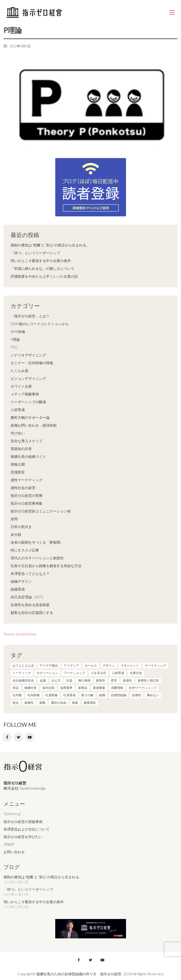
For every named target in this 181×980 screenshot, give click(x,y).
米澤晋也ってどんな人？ (30, 573)
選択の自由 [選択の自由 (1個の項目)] (59, 703)
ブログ (9, 844)
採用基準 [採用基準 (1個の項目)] (66, 688)
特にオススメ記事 (25, 550)
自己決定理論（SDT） (28, 597)
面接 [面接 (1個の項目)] (75, 703)
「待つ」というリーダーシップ (35, 253)
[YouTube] (30, 737)
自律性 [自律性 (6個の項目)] (137, 695)
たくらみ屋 (19, 371)
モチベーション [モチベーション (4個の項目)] (47, 673)
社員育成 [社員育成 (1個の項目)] (69, 695)
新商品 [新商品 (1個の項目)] (83, 688)
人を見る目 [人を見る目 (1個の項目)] (99, 673)
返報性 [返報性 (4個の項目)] (29, 703)
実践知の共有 (21, 449)
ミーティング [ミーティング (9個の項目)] (22, 673)
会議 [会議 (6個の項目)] (43, 680)
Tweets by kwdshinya (20, 634)
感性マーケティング (27, 480)
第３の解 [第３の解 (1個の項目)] (87, 695)
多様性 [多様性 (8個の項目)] (127, 680)
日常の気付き (21, 527)
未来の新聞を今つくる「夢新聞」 (37, 542)
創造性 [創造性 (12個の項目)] (101, 680)
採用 (14, 519)
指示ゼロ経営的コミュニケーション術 (41, 511)
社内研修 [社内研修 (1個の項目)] (34, 695)
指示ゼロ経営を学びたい (23, 837)
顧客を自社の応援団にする (32, 612)
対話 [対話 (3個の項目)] (16, 688)
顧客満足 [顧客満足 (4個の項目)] (90, 703)
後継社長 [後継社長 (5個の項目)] (30, 688)
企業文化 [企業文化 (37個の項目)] (136, 673)
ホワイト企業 (21, 386)
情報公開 (18, 464)
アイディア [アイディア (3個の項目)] (71, 665)
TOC (14, 347)
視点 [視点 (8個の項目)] (16, 703)
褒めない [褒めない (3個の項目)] (153, 695)
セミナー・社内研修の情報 (32, 363)
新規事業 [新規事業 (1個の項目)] (99, 688)
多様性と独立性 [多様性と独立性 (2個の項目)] (148, 680)
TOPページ (12, 814)
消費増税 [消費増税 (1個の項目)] (117, 688)
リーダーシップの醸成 (28, 402)
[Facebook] (7, 737)
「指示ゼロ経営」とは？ (30, 316)
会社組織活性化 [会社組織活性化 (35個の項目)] (23, 680)
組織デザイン (21, 581)
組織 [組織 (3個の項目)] (102, 695)
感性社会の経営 (23, 488)
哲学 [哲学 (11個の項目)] (114, 680)
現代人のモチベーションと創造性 (37, 558)
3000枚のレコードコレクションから (40, 324)
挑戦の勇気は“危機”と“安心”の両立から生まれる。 (50, 245)
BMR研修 (18, 332)
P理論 (15, 339)
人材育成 (18, 410)
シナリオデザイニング (28, 355)
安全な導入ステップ (27, 441)
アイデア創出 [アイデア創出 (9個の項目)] (49, 665)
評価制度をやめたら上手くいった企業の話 (44, 276)
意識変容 (18, 472)
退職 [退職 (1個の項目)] (42, 703)
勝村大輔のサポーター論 (30, 417)
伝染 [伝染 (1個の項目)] (69, 680)
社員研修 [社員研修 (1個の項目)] (51, 695)
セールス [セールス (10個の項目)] (91, 665)
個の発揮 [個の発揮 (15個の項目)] (84, 680)
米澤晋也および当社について (27, 829)
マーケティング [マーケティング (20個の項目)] (155, 665)
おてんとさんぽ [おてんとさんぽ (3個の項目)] (23, 665)
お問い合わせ (14, 852)
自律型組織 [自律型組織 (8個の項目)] (119, 695)
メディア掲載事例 (25, 394)
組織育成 (18, 589)
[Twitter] (18, 737)
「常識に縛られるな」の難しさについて (42, 268)
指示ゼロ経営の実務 (27, 495)
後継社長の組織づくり (28, 456)
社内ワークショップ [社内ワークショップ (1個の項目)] (143, 688)
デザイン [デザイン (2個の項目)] (109, 665)
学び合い (18, 433)
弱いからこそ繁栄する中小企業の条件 (41, 261)
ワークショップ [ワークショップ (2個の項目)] (74, 673)
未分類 (16, 534)
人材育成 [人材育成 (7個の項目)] (118, 673)
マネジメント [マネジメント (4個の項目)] (130, 665)
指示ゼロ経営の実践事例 (23, 822)
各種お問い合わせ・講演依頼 (34, 425)
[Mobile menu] (172, 13)
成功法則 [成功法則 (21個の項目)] (48, 688)
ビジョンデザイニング (28, 378)
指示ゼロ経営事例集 (27, 503)
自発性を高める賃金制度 (30, 605)
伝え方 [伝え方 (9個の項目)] (56, 680)
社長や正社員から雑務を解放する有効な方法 (46, 566)
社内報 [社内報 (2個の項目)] (17, 695)
